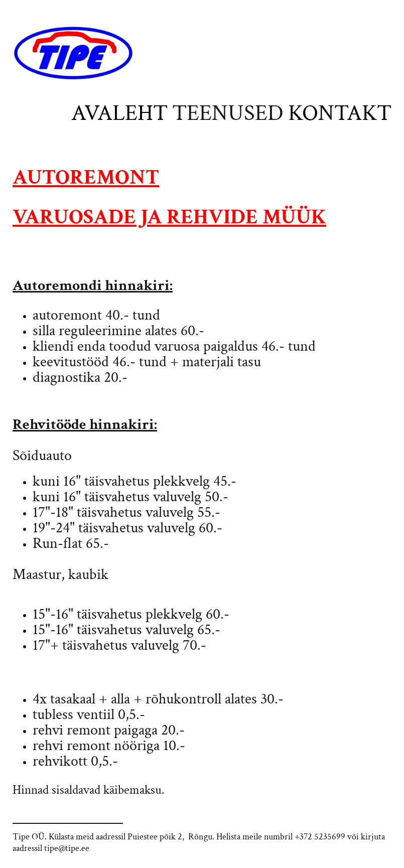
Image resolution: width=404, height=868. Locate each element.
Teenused (228, 113)
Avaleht (119, 113)
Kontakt (340, 113)
